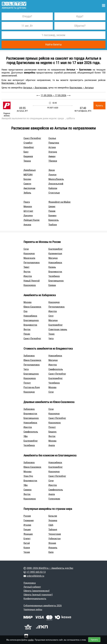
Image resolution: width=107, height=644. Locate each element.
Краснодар (29, 253)
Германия (29, 520)
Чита (51, 338)
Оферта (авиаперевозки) (37, 591)
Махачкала (29, 258)
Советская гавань (58, 329)
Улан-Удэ (28, 476)
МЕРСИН (28, 175)
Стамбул (28, 143)
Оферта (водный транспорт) (38, 595)
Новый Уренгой (32, 281)
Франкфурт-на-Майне (59, 202)
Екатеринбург (56, 249)
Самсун (27, 184)
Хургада (53, 152)
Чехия (27, 552)
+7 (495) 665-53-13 (36, 572)
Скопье (52, 138)
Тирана (27, 161)
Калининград (55, 253)
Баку (26, 152)
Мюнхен (28, 206)
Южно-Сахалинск (32, 307)
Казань (52, 267)
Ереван (52, 285)
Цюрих (52, 206)
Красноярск (30, 285)
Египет (27, 538)
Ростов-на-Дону (32, 387)
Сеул (51, 316)
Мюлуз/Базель (56, 179)
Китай (27, 543)
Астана (52, 147)
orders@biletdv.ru (35, 576)
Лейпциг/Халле (32, 220)
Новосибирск (55, 262)
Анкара (27, 225)
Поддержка (30, 583)
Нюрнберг (29, 147)
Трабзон (53, 225)
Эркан (52, 170)
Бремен (52, 215)
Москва (27, 302)
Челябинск (54, 276)
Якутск (27, 272)
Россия (27, 516)
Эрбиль (27, 193)
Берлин (27, 179)
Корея (27, 548)
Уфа (26, 436)
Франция (28, 534)
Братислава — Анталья (14, 83)
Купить (99, 106)
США (51, 525)
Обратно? (80, 26)
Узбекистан (55, 538)
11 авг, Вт (27, 26)
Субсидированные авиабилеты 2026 (43, 605)
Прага (27, 202)
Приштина (54, 143)
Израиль (53, 548)
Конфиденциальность (35, 598)
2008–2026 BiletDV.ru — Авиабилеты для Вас (50, 568)
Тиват (26, 267)
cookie (31, 640)
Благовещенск (56, 281)
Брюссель (54, 220)
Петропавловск (32, 262)
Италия (27, 525)
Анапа (52, 445)
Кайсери (53, 188)
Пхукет (27, 383)
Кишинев (28, 156)
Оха (25, 311)
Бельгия (53, 516)
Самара (27, 490)
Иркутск (28, 276)
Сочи (26, 249)
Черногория (55, 534)
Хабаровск (29, 356)
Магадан (53, 258)
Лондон (52, 175)
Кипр (51, 552)
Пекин (27, 334)
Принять (94, 640)
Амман (52, 156)
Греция (27, 529)
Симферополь (56, 369)
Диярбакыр (30, 170)
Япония (52, 543)
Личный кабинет (32, 587)
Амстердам (29, 188)
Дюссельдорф (56, 184)
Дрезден (28, 215)
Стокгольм (54, 193)
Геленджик (54, 499)
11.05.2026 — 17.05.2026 (53, 95)
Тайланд (53, 529)
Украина (53, 520)
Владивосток (55, 272)
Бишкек (52, 432)
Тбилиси (53, 161)
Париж (52, 211)
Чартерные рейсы (33, 609)
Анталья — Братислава (35, 88)
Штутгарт (28, 211)
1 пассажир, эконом (53, 35)
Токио (51, 334)
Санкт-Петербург (32, 138)
